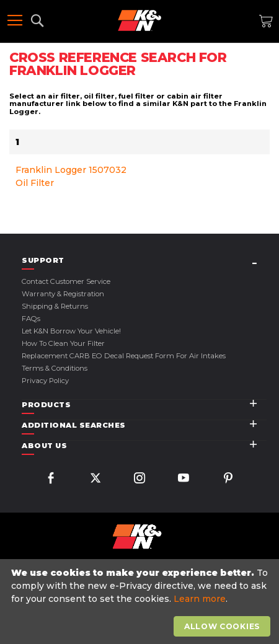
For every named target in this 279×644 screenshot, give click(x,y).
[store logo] (139, 20)
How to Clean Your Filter (63, 343)
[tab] (144, 261)
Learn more (200, 599)
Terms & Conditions (55, 368)
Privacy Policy (45, 381)
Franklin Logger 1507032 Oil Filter (71, 176)
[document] (141, 602)
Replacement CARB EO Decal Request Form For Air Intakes (124, 356)
